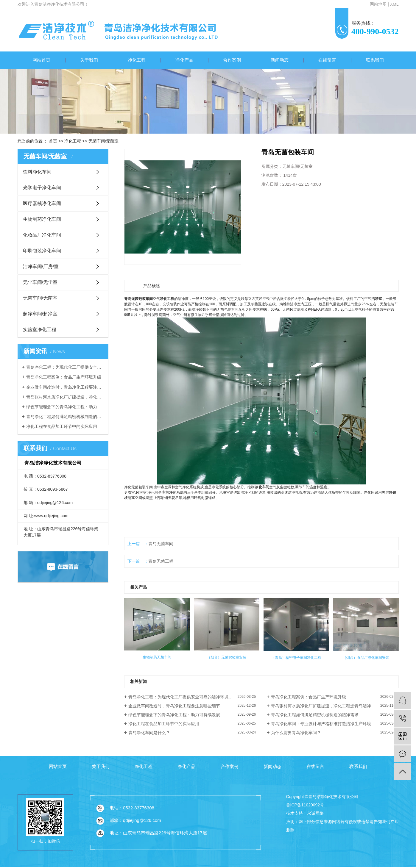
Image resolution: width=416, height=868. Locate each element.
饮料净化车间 (37, 172)
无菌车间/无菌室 (104, 141)
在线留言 (327, 60)
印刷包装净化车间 (42, 251)
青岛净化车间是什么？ (149, 733)
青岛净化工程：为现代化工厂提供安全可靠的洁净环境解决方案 (65, 367)
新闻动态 (280, 60)
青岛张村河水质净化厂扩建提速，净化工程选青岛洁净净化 (65, 397)
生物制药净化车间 (42, 219)
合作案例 (232, 60)
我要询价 (280, 203)
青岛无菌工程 (161, 561)
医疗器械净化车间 (42, 203)
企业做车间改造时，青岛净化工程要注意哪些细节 (65, 387)
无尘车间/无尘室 (40, 282)
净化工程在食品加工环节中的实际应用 (62, 426)
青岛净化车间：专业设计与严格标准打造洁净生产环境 (321, 724)
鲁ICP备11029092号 (305, 805)
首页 (53, 141)
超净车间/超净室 (40, 314)
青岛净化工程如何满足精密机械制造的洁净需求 (65, 417)
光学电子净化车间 (42, 188)
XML (394, 4)
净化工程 (137, 60)
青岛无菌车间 (161, 544)
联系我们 (375, 60)
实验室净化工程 (40, 330)
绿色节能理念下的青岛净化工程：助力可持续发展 (65, 407)
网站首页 (41, 60)
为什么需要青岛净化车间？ (296, 733)
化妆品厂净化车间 (42, 235)
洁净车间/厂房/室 (41, 266)
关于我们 (89, 60)
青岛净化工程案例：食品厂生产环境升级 (64, 377)
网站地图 (378, 4)
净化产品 (184, 60)
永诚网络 (315, 813)
